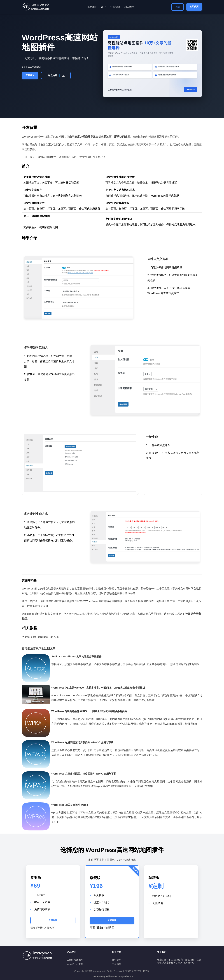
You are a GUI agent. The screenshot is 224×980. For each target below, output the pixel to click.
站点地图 (57, 75)
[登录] (40, 928)
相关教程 (129, 7)
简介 (103, 7)
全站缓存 (91, 593)
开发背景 (92, 7)
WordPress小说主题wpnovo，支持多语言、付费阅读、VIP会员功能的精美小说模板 (98, 688)
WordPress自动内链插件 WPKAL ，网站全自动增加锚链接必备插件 (89, 711)
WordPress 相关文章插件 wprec (70, 805)
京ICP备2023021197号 (137, 971)
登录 (177, 7)
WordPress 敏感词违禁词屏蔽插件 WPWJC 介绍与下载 (82, 743)
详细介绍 (115, 7)
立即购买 (194, 7)
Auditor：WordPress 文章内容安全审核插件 (76, 657)
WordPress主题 (75, 964)
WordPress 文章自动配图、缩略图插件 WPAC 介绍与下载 (84, 774)
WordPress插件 (75, 960)
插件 (54, 157)
